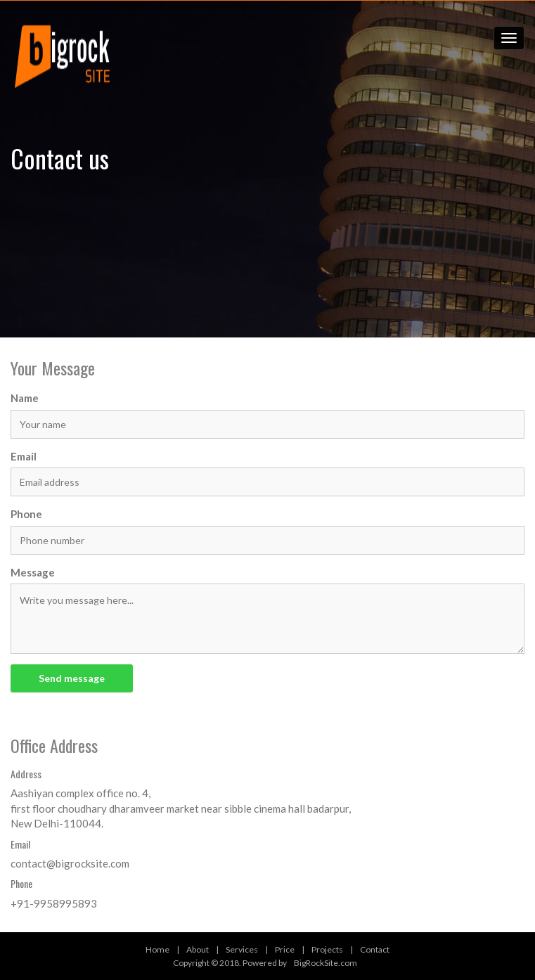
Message (33, 572)
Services (242, 949)
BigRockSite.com (325, 963)
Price (285, 949)
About (198, 949)
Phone (26, 514)
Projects (327, 949)
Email (24, 456)
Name (25, 398)
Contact (375, 949)
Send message (72, 678)
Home (157, 949)
